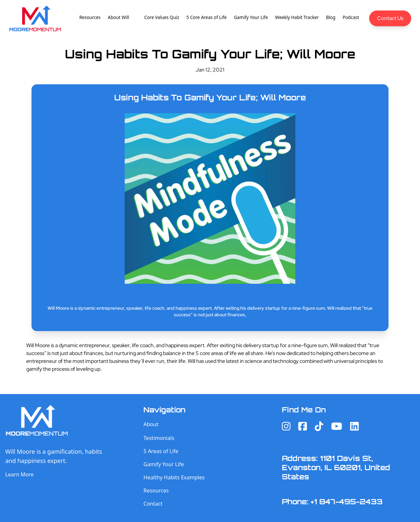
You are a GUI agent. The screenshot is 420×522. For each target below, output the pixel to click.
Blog (331, 17)
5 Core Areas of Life (207, 17)
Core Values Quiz (162, 17)
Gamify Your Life (251, 17)
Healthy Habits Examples (174, 477)
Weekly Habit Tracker (297, 17)
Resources (90, 17)
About (151, 424)
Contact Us (390, 18)
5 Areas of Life (161, 451)
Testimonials (159, 438)
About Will (119, 17)
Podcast (351, 17)
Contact (153, 504)
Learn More (20, 474)
